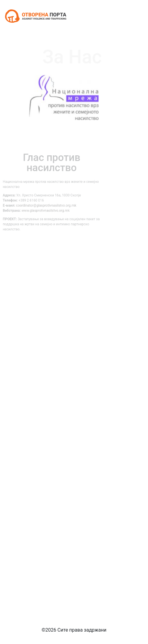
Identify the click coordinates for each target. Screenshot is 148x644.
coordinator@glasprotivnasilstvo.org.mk (41, 205)
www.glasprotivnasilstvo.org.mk (41, 209)
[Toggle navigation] (135, 16)
